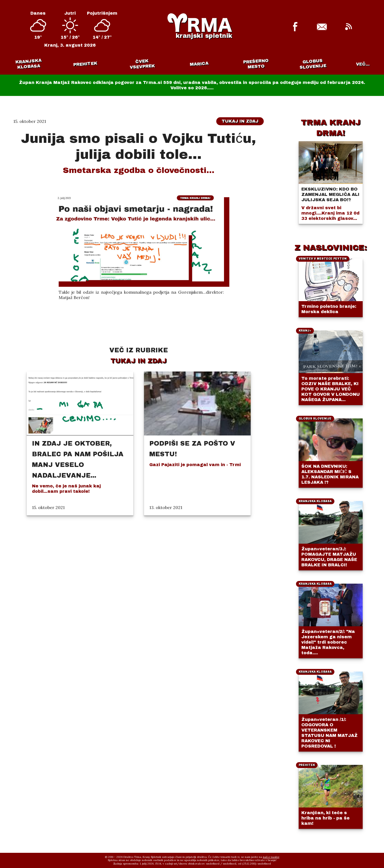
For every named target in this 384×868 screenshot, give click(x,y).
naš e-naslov (271, 857)
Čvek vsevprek (122, 64)
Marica (171, 64)
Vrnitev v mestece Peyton (317, 64)
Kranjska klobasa (24, 64)
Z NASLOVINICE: (331, 248)
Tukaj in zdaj (240, 121)
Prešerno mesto (219, 64)
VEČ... (363, 64)
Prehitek (73, 64)
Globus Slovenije (268, 64)
